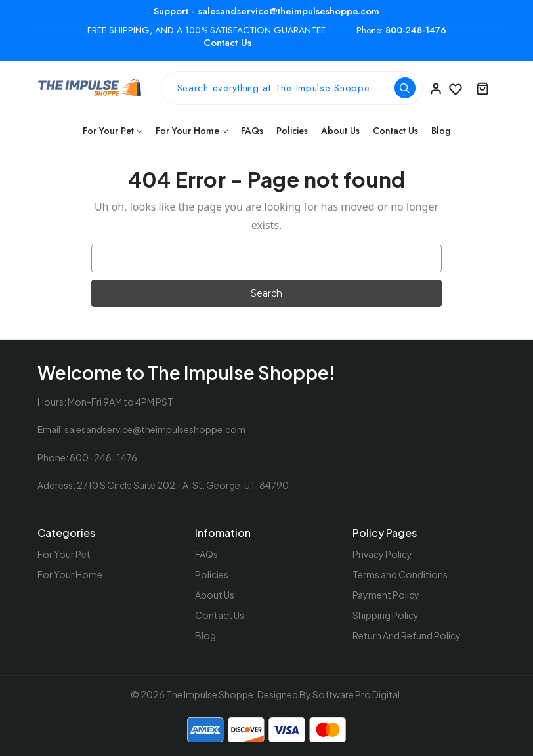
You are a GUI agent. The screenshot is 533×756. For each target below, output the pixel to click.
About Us (340, 131)
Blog (441, 131)
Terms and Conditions (400, 574)
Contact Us (227, 43)
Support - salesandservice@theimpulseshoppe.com (266, 11)
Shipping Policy (386, 615)
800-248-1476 (416, 31)
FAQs (252, 131)
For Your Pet (113, 131)
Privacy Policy (382, 554)
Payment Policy (386, 595)
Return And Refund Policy (407, 635)
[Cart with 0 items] (482, 88)
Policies (292, 131)
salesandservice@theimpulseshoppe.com (155, 429)
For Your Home (192, 131)
